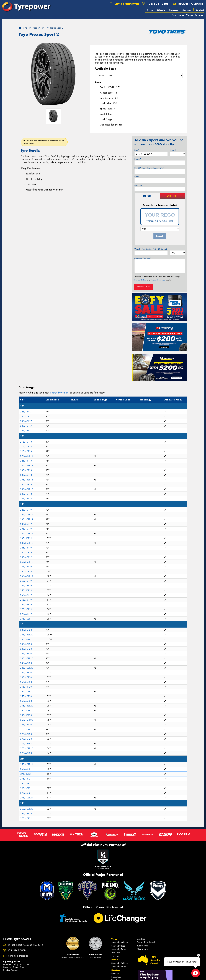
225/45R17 (26, 412)
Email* (137, 177)
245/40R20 (26, 663)
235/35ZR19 (27, 519)
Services (174, 10)
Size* (137, 150)
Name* (138, 159)
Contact (200, 10)
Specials (187, 10)
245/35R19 (26, 548)
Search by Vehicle (119, 942)
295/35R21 (26, 784)
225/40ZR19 (27, 515)
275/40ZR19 (27, 619)
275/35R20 (26, 739)
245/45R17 (26, 426)
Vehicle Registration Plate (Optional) (151, 249)
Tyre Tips (115, 956)
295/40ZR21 (27, 798)
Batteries (115, 973)
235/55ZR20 (27, 635)
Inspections (116, 977)
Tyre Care (116, 953)
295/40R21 (26, 793)
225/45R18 (26, 461)
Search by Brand (119, 949)
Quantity (174, 150)
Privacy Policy (140, 280)
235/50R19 (26, 538)
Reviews (199, 15)
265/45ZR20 (27, 720)
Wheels (161, 10)
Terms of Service (158, 280)
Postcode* (139, 185)
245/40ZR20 (27, 668)
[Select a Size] (139, 76)
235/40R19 (26, 529)
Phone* (149, 168)
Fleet (174, 15)
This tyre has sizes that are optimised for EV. (44, 142)
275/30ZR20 (27, 729)
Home (23, 28)
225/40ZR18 (27, 456)
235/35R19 (26, 524)
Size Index (141, 939)
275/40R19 (26, 614)
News (181, 15)
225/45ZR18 (27, 466)
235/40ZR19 (27, 534)
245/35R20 (26, 654)
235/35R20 (26, 630)
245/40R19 (26, 552)
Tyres (150, 10)
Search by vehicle (59, 393)
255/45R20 (26, 701)
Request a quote (188, 4)
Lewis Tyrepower (124, 4)
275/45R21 (26, 774)
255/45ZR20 (27, 706)
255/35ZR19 (27, 562)
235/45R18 (26, 484)
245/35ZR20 (27, 658)
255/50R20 (26, 715)
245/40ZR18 (27, 489)
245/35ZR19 (27, 543)
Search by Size (118, 946)
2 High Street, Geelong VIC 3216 (26, 945)
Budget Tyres (142, 946)
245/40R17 (26, 416)
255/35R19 (26, 567)
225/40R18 (26, 451)
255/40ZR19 (27, 576)
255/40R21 (26, 769)
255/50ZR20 (27, 710)
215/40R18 (26, 442)
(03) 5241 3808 (158, 4)
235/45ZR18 (27, 480)
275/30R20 (26, 734)
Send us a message (18, 956)
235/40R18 (26, 470)
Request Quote (144, 287)
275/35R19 (26, 609)
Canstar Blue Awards (146, 942)
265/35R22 (26, 814)
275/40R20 (26, 753)
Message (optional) (143, 258)
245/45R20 (26, 673)
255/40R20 (26, 696)
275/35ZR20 (27, 744)
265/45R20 (26, 725)
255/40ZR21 (27, 764)
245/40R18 (26, 494)
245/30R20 (26, 644)
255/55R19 (26, 600)
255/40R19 (26, 571)
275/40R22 (26, 818)
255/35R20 (26, 682)
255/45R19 (26, 581)
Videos (189, 15)
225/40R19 (26, 510)
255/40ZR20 (27, 692)
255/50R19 (26, 590)
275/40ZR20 (27, 748)
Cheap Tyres (142, 949)
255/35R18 (26, 499)
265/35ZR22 (27, 809)
